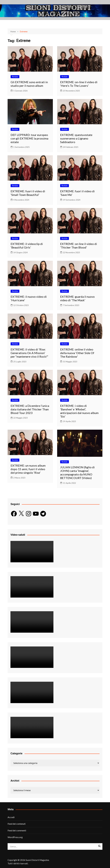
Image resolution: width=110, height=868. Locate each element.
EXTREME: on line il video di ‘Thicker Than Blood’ (79, 246)
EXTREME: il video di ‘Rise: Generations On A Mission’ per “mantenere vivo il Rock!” (29, 353)
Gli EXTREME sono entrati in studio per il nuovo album (29, 84)
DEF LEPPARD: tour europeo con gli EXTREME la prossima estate (29, 138)
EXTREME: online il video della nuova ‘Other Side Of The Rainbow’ (77, 353)
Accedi (11, 817)
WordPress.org (15, 837)
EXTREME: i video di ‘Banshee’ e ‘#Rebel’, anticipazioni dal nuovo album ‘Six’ (79, 411)
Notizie (15, 77)
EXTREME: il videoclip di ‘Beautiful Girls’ (27, 246)
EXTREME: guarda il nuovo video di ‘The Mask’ (77, 298)
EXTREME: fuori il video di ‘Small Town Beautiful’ (28, 193)
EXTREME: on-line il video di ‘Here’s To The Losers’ (79, 84)
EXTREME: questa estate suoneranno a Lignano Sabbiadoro (76, 138)
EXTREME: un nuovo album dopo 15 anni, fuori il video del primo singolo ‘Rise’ (28, 469)
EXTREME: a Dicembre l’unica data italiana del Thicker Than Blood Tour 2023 (30, 409)
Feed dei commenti (17, 830)
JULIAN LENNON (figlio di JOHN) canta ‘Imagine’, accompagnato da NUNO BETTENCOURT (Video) (77, 473)
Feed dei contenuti (17, 824)
